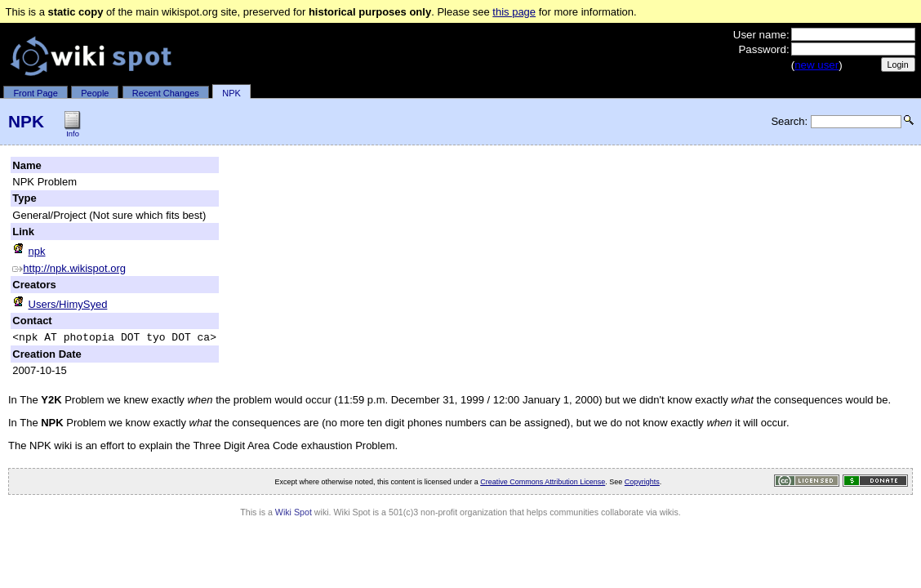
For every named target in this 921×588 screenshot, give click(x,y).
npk (29, 251)
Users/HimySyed (60, 304)
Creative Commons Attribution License (543, 484)
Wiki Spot (294, 514)
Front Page (35, 93)
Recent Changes (166, 93)
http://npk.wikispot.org (69, 268)
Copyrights (642, 484)
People (95, 93)
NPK (231, 93)
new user (816, 65)
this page (514, 12)
